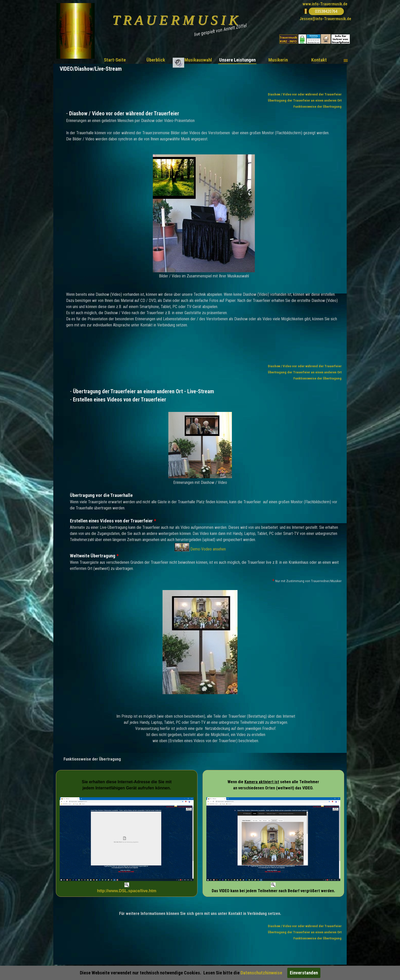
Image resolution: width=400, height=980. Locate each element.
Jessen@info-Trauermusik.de (325, 19)
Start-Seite (115, 60)
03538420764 (326, 11)
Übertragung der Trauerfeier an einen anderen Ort (305, 100)
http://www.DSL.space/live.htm (127, 891)
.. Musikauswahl (196, 60)
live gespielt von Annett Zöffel (220, 30)
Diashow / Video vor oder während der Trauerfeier (305, 94)
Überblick (156, 60)
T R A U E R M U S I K (175, 20)
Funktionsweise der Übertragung (317, 107)
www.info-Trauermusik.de (325, 4)
